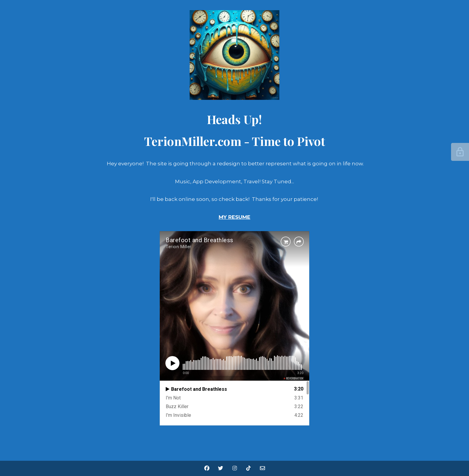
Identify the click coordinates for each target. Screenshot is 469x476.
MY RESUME (234, 217)
